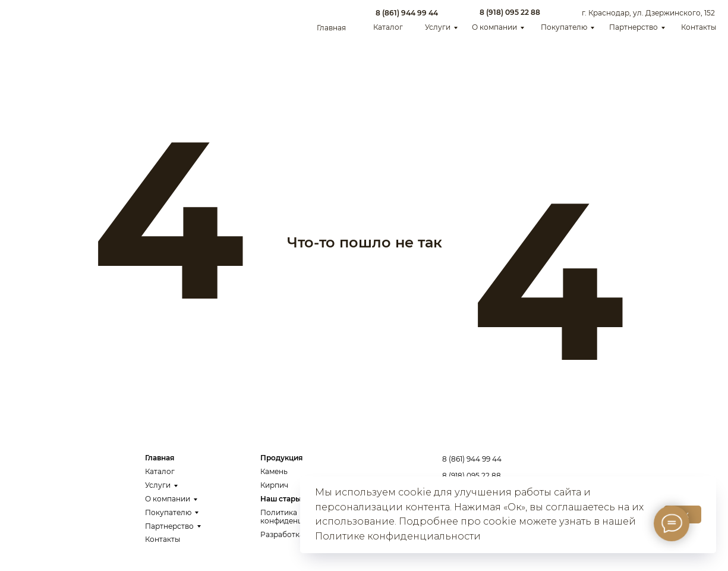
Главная (331, 28)
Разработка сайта (293, 534)
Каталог (388, 27)
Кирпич (274, 485)
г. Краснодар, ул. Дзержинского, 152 (648, 13)
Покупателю (564, 27)
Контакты (699, 27)
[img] (48, 20)
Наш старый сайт (292, 499)
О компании (494, 27)
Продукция (281, 458)
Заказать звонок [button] (655, 469)
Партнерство (634, 27)
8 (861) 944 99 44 (407, 13)
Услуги (438, 27)
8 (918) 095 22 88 (510, 12)
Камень (274, 471)
